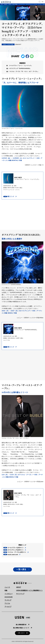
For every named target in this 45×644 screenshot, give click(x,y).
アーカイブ (8, 607)
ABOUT (19, 587)
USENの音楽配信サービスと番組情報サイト (29, 590)
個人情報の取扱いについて (21, 628)
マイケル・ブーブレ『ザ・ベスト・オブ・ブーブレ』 (24, 71)
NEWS (6, 4)
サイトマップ (20, 594)
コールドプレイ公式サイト (16, 548)
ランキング (8, 600)
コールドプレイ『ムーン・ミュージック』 (21, 65)
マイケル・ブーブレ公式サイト (17, 552)
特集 (6, 590)
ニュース (7, 587)
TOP (2, 4)
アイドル (7, 603)
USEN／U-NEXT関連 (13, 4)
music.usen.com (13, 555)
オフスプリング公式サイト (16, 550)
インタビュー (9, 594)
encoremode (9, 597)
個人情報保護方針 (21, 625)
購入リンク (11, 196)
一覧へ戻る (21, 569)
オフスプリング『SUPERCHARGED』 (20, 68)
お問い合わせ (21, 633)
